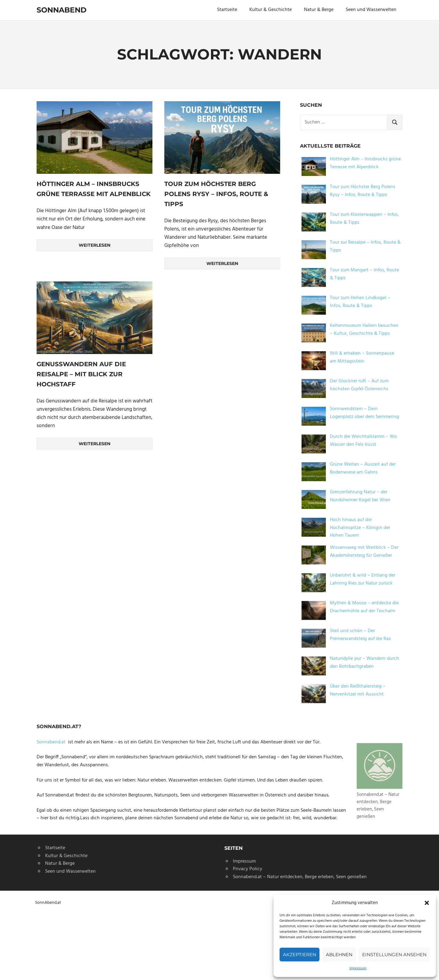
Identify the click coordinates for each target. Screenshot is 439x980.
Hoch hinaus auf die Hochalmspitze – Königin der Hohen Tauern (360, 528)
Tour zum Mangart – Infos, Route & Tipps (364, 274)
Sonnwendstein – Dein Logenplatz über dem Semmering (364, 413)
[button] (427, 903)
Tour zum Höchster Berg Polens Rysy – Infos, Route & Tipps (216, 194)
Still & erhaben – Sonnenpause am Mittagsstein (362, 357)
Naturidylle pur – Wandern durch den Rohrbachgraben (364, 663)
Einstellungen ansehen (394, 955)
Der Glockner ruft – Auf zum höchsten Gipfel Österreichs (359, 385)
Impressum (358, 968)
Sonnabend (62, 10)
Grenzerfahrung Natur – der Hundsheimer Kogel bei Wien (360, 496)
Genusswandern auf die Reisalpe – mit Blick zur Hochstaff (81, 374)
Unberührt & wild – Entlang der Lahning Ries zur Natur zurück (363, 579)
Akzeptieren (300, 955)
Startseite (227, 10)
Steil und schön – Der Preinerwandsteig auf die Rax (360, 635)
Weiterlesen (95, 245)
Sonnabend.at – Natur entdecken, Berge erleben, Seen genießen (300, 877)
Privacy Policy (248, 869)
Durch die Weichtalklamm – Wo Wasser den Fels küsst (363, 441)
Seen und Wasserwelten (371, 10)
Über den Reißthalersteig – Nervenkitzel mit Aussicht (358, 690)
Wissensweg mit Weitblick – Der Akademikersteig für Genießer (364, 552)
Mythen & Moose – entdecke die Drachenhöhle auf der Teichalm (364, 607)
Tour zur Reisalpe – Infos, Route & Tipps (365, 246)
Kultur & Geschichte (271, 10)
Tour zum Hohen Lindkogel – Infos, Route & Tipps (360, 302)
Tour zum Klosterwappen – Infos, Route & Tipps (364, 219)
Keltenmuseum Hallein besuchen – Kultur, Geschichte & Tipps (364, 330)
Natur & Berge (319, 10)
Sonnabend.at (52, 742)
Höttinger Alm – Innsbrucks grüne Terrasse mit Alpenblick (365, 163)
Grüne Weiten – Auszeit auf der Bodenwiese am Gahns (363, 468)
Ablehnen (339, 955)
